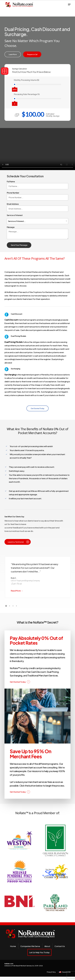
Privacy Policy (51, 972)
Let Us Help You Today (39, 952)
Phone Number (38, 196)
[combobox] (38, 221)
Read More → (17, 591)
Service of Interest (38, 219)
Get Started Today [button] (18, 682)
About (47, 946)
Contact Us (60, 946)
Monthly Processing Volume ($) (26, 80)
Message (38, 233)
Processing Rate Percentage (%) (27, 94)
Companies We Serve (30, 946)
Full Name (38, 185)
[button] (69, 4)
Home (13, 946)
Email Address (38, 207)
